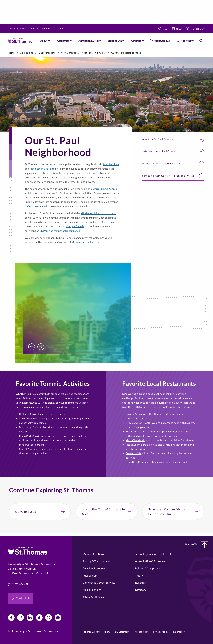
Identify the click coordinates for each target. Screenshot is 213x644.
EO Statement (122, 632)
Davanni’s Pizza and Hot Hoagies (145, 414)
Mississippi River (29, 427)
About (44, 41)
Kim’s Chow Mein (135, 440)
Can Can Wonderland (31, 418)
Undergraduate (47, 53)
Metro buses (109, 222)
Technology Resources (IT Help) (153, 554)
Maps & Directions (93, 554)
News (179, 29)
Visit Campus (162, 41)
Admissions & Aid (88, 41)
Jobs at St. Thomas (93, 597)
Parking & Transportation (97, 561)
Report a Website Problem (96, 632)
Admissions (27, 53)
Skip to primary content (0, 48)
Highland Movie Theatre (33, 414)
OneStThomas (198, 29)
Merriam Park (111, 164)
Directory (141, 590)
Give (165, 29)
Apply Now (187, 41)
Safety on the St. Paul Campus (173, 152)
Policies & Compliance (148, 568)
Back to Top (196, 544)
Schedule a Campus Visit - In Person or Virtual (173, 176)
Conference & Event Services (99, 583)
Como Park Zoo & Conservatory (37, 436)
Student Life (115, 41)
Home (11, 53)
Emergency (179, 632)
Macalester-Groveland (43, 169)
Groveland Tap (134, 423)
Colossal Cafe (134, 453)
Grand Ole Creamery (138, 462)
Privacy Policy (160, 632)
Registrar (140, 583)
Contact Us (21, 598)
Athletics (136, 41)
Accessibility (141, 632)
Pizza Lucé (132, 445)
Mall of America (28, 449)
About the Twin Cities (94, 53)
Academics (63, 41)
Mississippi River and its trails (98, 213)
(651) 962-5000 (18, 584)
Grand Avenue (35, 206)
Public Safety (90, 575)
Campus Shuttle (75, 226)
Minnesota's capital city (85, 242)
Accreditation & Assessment (151, 561)
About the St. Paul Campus (173, 139)
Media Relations (92, 590)
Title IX (139, 575)
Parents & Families (41, 29)
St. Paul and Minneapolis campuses (60, 231)
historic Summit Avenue (104, 189)
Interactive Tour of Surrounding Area (173, 164)
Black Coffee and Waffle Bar (142, 431)
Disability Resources (94, 568)
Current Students (17, 29)
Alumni (60, 29)
